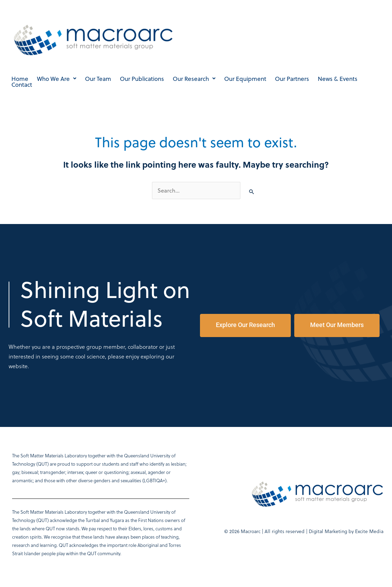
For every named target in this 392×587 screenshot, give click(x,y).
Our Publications (142, 79)
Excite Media (369, 531)
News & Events (338, 79)
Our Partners (292, 79)
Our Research (194, 79)
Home (20, 79)
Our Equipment (245, 79)
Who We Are (57, 79)
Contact (22, 85)
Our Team (98, 79)
